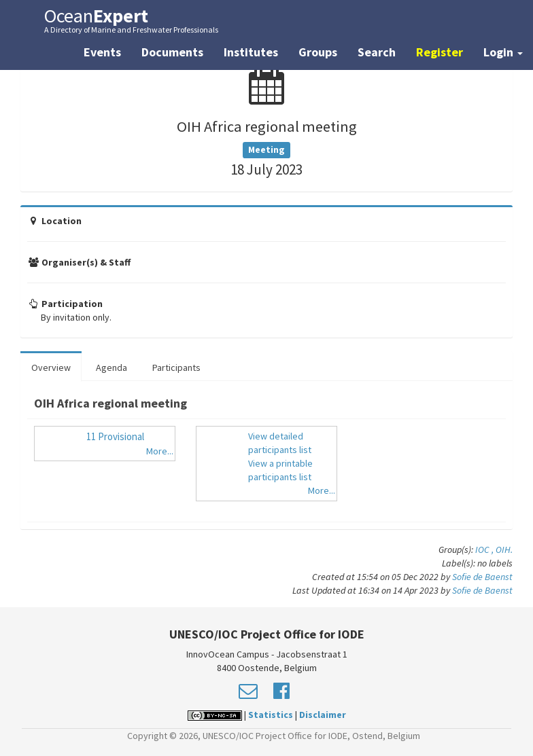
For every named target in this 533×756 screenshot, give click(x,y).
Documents (172, 52)
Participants (176, 367)
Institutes (251, 52)
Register (440, 52)
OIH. (504, 550)
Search (377, 52)
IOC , (485, 550)
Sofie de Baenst (482, 577)
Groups (318, 52)
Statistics (271, 715)
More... (160, 451)
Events (102, 52)
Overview (51, 367)
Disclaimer (323, 715)
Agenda (111, 367)
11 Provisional (115, 436)
